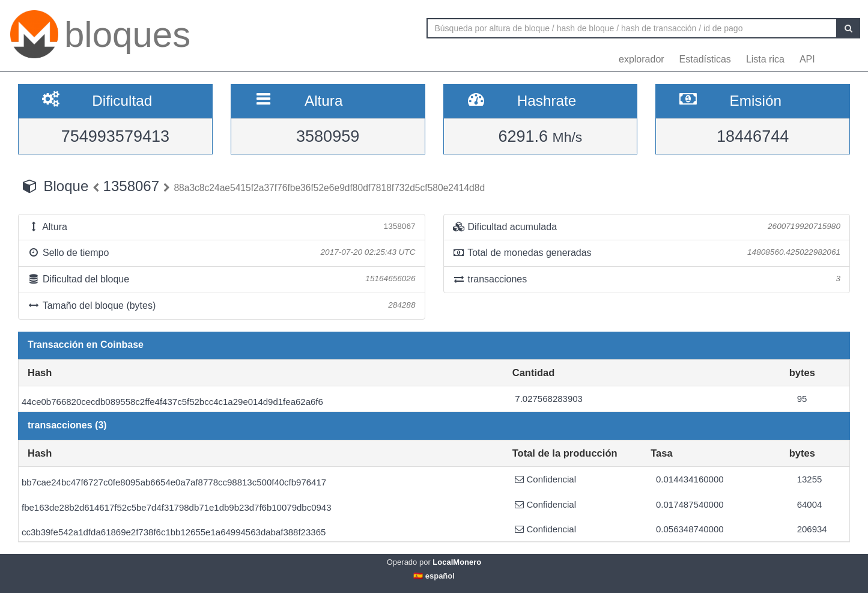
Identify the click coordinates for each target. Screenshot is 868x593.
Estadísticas (705, 59)
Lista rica (765, 59)
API (807, 59)
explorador (642, 59)
